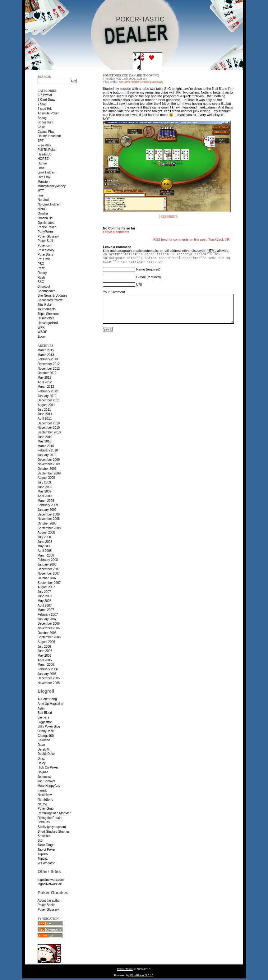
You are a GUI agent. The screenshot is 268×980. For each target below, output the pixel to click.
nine (41, 195)
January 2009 (47, 510)
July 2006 (44, 647)
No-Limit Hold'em (49, 204)
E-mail (141, 277)
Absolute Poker (48, 113)
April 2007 (45, 606)
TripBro (43, 854)
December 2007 (49, 569)
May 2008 (44, 546)
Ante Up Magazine (50, 704)
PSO (41, 264)
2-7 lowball (45, 95)
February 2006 (48, 669)
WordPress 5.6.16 (142, 975)
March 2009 (46, 501)
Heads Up (44, 154)
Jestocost (44, 777)
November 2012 (49, 369)
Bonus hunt (46, 122)
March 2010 (46, 446)
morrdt (42, 790)
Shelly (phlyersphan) (52, 827)
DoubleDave (46, 754)
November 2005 (49, 683)
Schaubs (44, 822)
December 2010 (49, 423)
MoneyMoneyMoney (52, 186)
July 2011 (44, 410)
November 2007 (49, 573)
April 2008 (45, 551)
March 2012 (46, 387)
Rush (41, 277)
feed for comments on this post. (180, 239)
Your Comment (114, 292)
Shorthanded (46, 291)
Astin (41, 708)
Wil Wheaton (46, 863)
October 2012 (47, 373)
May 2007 (44, 601)
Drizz (41, 758)
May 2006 (44, 656)
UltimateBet (46, 318)
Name (141, 269)
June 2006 (45, 651)
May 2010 (44, 441)
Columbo (44, 740)
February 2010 (48, 450)
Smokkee (44, 836)
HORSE (43, 159)
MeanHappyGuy (49, 786)
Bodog (42, 118)
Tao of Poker (46, 850)
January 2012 (47, 396)
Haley (42, 763)
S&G (41, 282)
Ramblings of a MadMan (54, 813)
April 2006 (45, 660)
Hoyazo (43, 772)
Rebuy (42, 273)
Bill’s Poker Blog (49, 726)
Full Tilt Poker (47, 150)
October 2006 (47, 633)
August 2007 (46, 587)
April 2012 (45, 382)
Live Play (44, 177)
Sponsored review (50, 300)
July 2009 (44, 482)
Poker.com (45, 245)
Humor (42, 163)
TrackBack (219, 239)
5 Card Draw (46, 100)
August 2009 (46, 478)
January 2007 (47, 619)
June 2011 (45, 414)
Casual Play (46, 132)
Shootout (44, 287)
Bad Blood (45, 713)
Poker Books (46, 905)
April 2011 (45, 419)
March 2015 (46, 350)
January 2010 (47, 455)
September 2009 (49, 473)
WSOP (42, 332)
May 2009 (44, 491)
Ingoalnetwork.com (51, 880)
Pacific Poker (47, 227)
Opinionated (46, 223)
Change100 (46, 736)
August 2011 (46, 405)
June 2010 (45, 437)
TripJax (43, 859)
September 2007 (49, 583)
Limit (41, 168)
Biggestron (45, 722)
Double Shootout (49, 136)
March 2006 (46, 665)
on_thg (42, 804)
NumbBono (45, 800)
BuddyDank (46, 731)
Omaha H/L (46, 218)
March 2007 (46, 610)
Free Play (44, 145)
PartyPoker (45, 232)
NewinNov (45, 795)
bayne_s (44, 717)
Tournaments (47, 309)
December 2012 (49, 364)
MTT (41, 191)
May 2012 (44, 378)
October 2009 (47, 469)
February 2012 (48, 391)
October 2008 (47, 523)
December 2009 (49, 460)
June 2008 (45, 542)
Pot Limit (44, 259)
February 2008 (48, 560)
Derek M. (44, 749)
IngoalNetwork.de (50, 884)
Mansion (44, 182)
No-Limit (43, 200)
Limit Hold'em (47, 172)
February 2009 (48, 505)
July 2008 (44, 537)
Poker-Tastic (140, 19)
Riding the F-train (50, 818)
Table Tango (46, 845)
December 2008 (49, 514)
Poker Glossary (48, 236)
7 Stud (42, 104)
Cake (41, 127)
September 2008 (49, 528)
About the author (49, 901)
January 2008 (47, 564)
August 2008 (46, 532)
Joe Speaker (46, 781)
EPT (41, 141)
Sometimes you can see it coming (131, 75)
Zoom (42, 337)
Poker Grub (46, 809)
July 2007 (44, 592)
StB (40, 841)
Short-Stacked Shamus (54, 832)
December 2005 (49, 678)
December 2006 (49, 624)
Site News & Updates (52, 296)
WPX (41, 328)
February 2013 (48, 359)
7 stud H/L (45, 109)
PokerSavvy (46, 250)
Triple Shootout (48, 314)
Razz (41, 268)
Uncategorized (48, 323)
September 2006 (49, 637)
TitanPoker (45, 305)
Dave (41, 745)
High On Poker (48, 767)
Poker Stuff (45, 241)
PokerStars (45, 254)
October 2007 (47, 578)
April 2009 (45, 496)
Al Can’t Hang (47, 699)
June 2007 (45, 596)
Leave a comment (116, 232)
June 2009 (45, 487)
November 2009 (49, 464)
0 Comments (168, 217)
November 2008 (49, 519)
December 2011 (49, 400)
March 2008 (46, 555)
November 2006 (49, 628)
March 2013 (46, 355)
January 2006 (47, 674)
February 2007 (48, 615)
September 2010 (49, 432)
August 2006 (46, 642)
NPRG (42, 209)
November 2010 (49, 428)
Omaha (43, 213)
